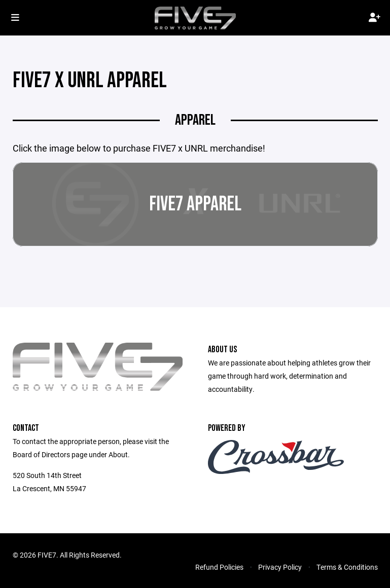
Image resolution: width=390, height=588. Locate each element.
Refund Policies (219, 567)
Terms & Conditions (347, 567)
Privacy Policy (280, 567)
